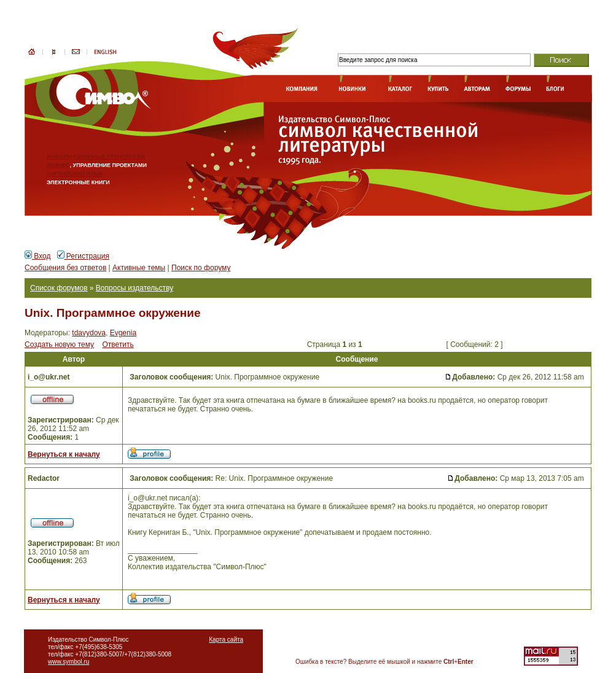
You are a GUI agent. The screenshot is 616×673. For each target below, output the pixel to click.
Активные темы (139, 268)
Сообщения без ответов (65, 268)
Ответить (118, 344)
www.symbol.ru (68, 662)
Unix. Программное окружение (113, 313)
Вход (37, 256)
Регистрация (83, 256)
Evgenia (123, 333)
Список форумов (59, 288)
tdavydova (89, 333)
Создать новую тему (59, 344)
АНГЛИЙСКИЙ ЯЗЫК (75, 174)
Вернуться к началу (64, 454)
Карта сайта (226, 640)
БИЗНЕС (58, 165)
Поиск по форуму (201, 268)
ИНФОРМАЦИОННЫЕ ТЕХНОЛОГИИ (96, 157)
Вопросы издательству (135, 288)
